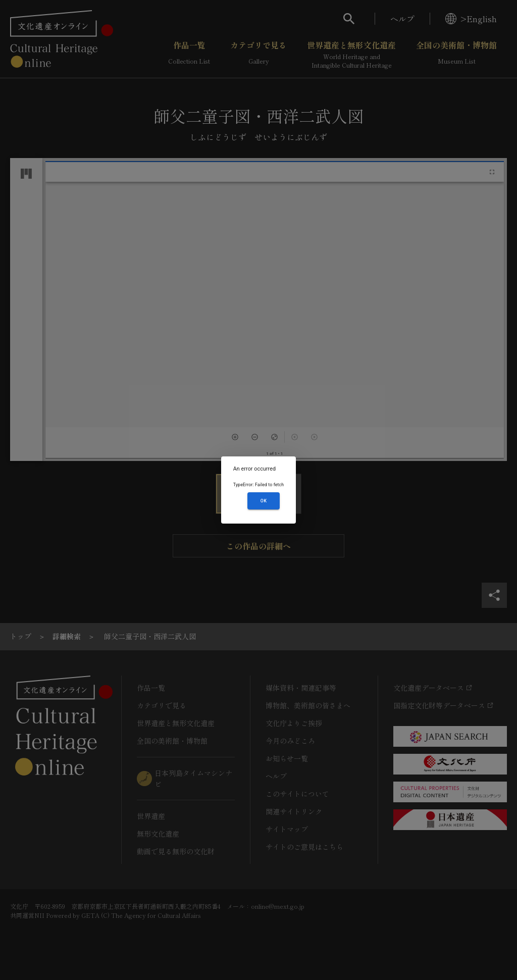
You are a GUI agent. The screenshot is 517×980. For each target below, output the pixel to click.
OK (264, 501)
